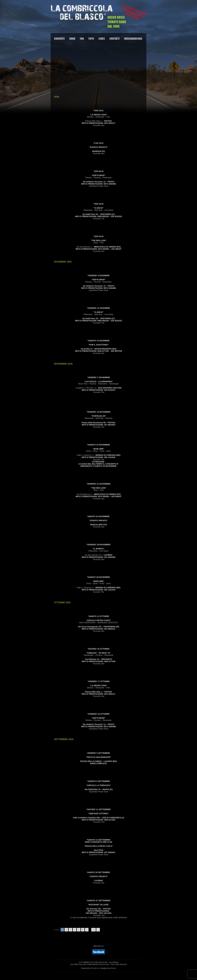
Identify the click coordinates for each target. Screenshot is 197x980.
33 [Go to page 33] (94, 930)
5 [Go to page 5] (79, 930)
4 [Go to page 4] (75, 930)
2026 (57, 97)
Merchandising (133, 39)
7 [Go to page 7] (87, 930)
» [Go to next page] (98, 930)
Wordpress (95, 968)
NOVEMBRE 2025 (63, 364)
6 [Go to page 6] (83, 930)
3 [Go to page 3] (70, 930)
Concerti (59, 39)
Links (102, 39)
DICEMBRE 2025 (63, 262)
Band (72, 39)
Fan (82, 39)
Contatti (115, 39)
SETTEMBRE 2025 (64, 739)
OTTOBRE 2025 (62, 602)
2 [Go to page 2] (66, 930)
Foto (91, 39)
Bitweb (113, 968)
